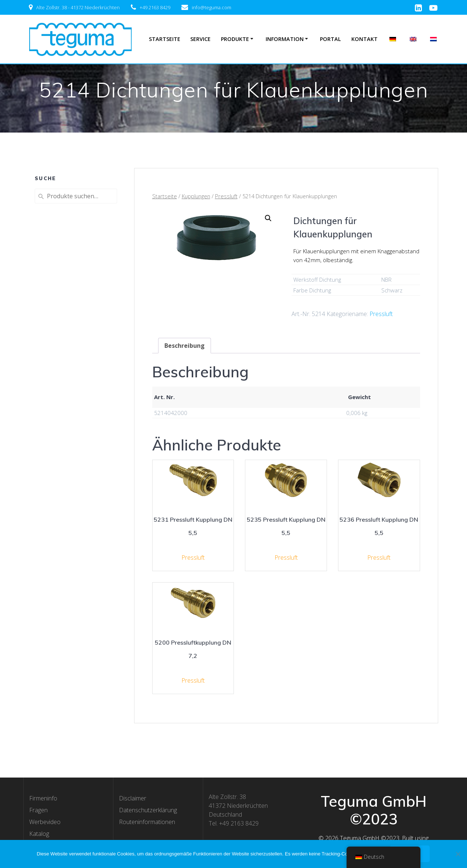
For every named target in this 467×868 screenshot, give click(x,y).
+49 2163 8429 (155, 7)
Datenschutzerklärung (148, 810)
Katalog (39, 834)
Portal (330, 39)
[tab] (185, 346)
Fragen (38, 810)
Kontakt (364, 39)
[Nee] (458, 854)
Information (285, 39)
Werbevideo (45, 822)
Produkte (235, 39)
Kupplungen (196, 196)
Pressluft (226, 196)
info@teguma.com (212, 7)
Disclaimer (133, 798)
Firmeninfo (43, 798)
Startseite (165, 39)
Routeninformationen (147, 822)
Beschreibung (185, 346)
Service (200, 39)
